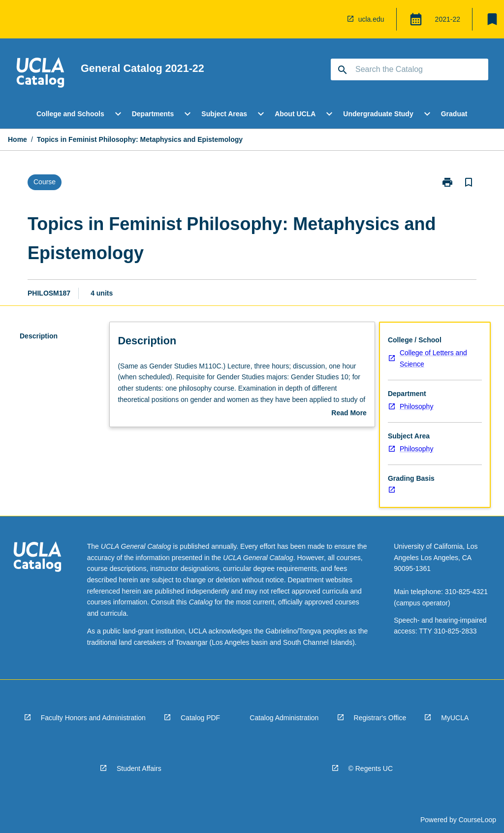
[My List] (492, 19)
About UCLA (295, 114)
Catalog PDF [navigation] (200, 718)
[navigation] (333, 19)
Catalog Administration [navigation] (284, 718)
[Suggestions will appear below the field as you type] (410, 69)
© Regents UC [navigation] (371, 768)
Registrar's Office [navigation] (380, 718)
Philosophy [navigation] (417, 406)
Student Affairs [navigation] (139, 768)
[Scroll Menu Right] (482, 114)
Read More (349, 414)
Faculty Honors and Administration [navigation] (93, 718)
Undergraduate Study (378, 114)
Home (17, 139)
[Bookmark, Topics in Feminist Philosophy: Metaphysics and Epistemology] (469, 182)
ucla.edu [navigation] (371, 19)
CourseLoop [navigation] (477, 820)
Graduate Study (467, 114)
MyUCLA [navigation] (455, 718)
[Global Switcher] (416, 19)
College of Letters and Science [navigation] (433, 358)
